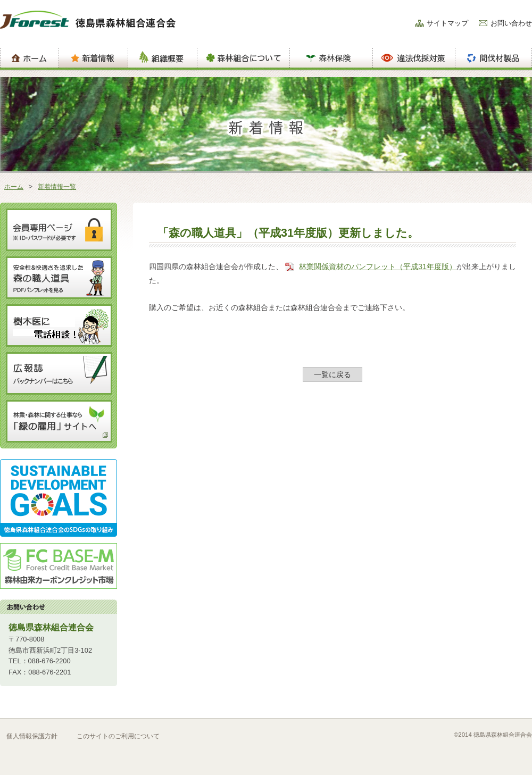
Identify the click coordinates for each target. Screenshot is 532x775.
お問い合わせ (511, 23)
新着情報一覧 (57, 187)
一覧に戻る (332, 374)
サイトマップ (447, 23)
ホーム (14, 187)
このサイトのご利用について (118, 736)
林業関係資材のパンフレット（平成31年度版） (378, 266)
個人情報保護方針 (32, 736)
